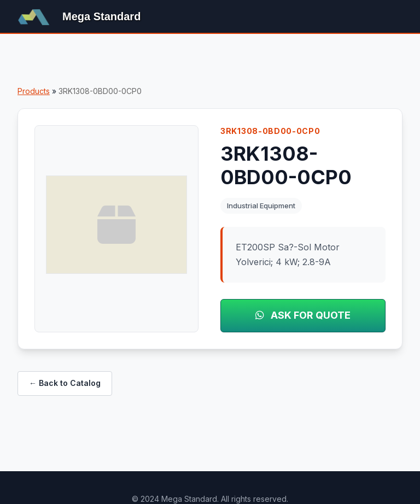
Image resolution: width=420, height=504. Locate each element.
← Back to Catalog (65, 383)
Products (34, 91)
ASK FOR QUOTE (303, 315)
